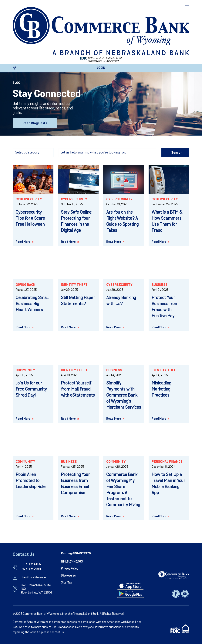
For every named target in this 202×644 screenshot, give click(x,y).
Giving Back (25, 285)
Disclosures (68, 576)
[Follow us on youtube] (185, 594)
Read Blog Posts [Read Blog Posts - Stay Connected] (35, 123)
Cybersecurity (29, 200)
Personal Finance (167, 462)
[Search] (107, 153)
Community (25, 370)
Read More (23, 242)
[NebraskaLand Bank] (174, 575)
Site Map (66, 583)
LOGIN (101, 68)
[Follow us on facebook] (176, 594)
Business (160, 285)
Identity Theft (74, 285)
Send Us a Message (34, 578)
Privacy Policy (69, 569)
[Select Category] (33, 153)
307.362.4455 (31, 564)
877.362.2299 (31, 570)
